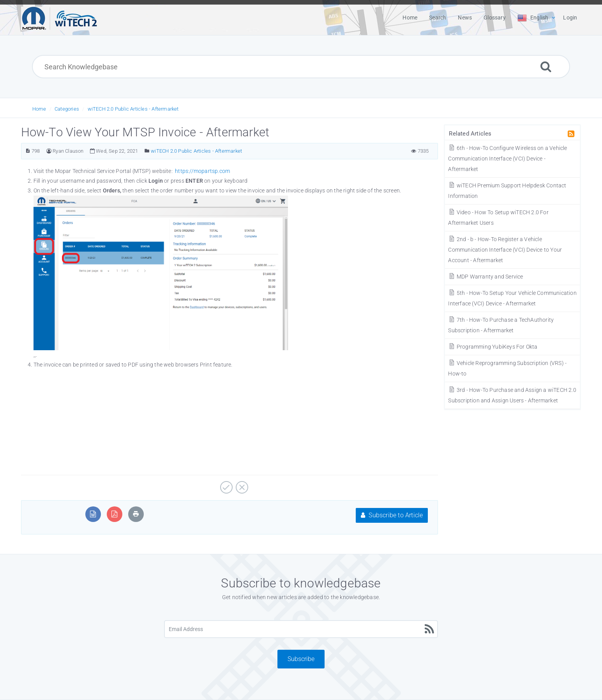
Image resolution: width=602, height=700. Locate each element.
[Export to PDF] (114, 514)
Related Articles (470, 134)
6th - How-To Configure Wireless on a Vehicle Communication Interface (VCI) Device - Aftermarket (508, 159)
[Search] (546, 66)
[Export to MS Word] (93, 514)
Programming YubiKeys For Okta (493, 347)
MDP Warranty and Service (485, 277)
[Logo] (60, 18)
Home (39, 109)
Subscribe (301, 659)
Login (570, 18)
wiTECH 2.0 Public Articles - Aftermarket (133, 109)
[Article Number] (28, 151)
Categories (67, 109)
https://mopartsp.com (202, 171)
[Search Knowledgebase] (301, 67)
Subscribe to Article (392, 515)
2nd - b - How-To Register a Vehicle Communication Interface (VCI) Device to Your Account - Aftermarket (505, 250)
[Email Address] (301, 629)
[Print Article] (136, 514)
